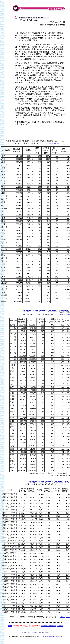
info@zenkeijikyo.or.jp (52, 637)
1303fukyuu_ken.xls (64, 315)
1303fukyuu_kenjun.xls (53, 143)
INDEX (10, 626)
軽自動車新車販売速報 (49, 626)
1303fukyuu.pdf (65, 617)
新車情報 (60, 626)
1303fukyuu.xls (65, 484)
